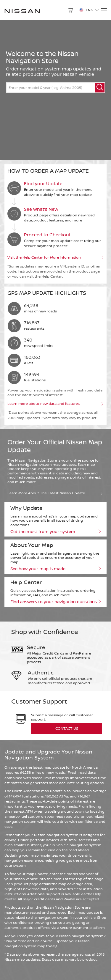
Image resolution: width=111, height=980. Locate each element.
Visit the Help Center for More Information (55, 257)
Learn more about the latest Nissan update (55, 493)
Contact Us (67, 728)
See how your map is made (55, 569)
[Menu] (103, 10)
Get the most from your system (55, 531)
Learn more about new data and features (55, 404)
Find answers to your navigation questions (55, 602)
